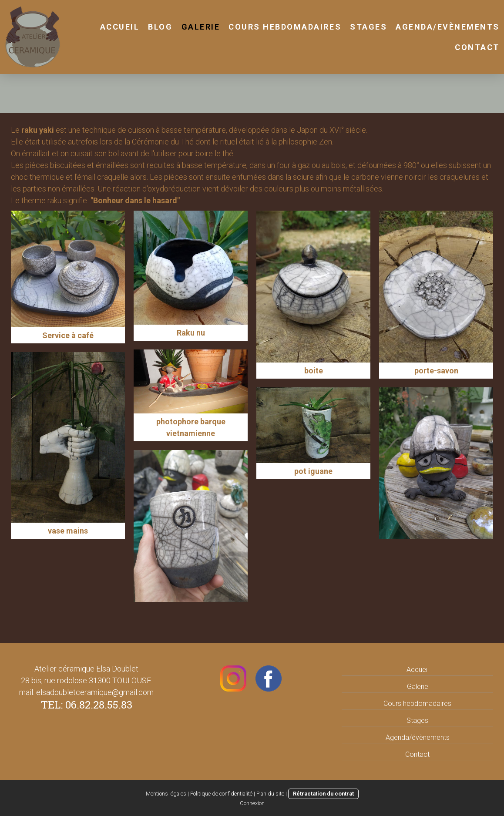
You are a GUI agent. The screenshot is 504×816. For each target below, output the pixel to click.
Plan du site (270, 794)
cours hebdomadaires (285, 27)
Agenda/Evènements (448, 27)
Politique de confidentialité (221, 794)
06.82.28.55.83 (99, 705)
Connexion (252, 803)
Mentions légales (166, 794)
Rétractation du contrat (323, 794)
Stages (417, 720)
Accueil (120, 27)
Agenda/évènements (418, 737)
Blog (160, 27)
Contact (477, 47)
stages (368, 27)
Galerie (201, 27)
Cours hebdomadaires (417, 704)
